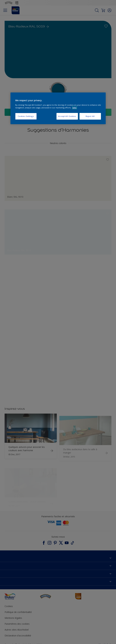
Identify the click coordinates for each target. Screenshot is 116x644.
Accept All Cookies (67, 116)
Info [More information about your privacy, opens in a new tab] (75, 108)
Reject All (90, 116)
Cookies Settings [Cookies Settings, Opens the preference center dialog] (26, 116)
